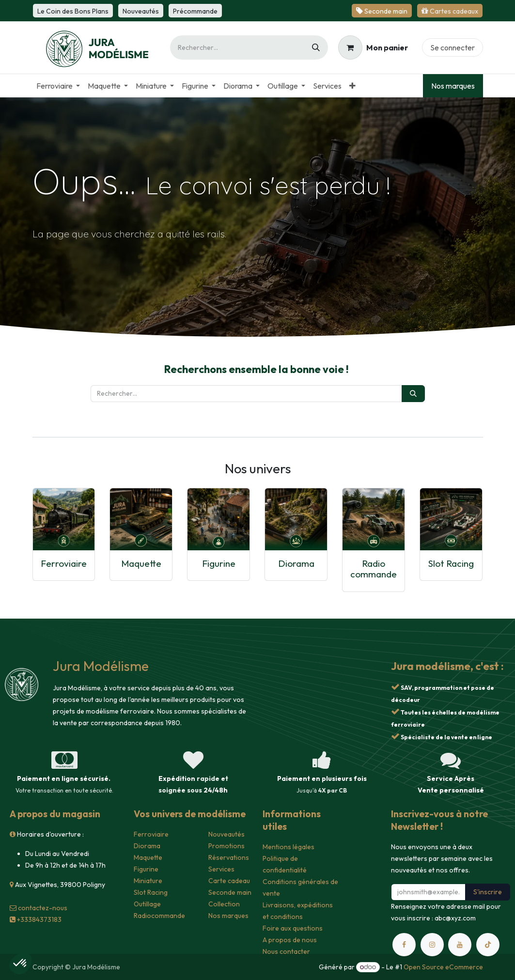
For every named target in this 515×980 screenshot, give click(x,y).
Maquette (141, 563)
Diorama (296, 563)
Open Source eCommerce (443, 967)
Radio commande (374, 569)
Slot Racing (451, 563)
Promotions (226, 846)
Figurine (219, 563)
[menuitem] (58, 86)
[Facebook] (404, 945)
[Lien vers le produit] (64, 519)
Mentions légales (289, 847)
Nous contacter (286, 951)
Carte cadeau (229, 881)
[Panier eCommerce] (373, 47)
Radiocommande (159, 916)
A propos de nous (290, 940)
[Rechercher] (316, 47)
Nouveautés (226, 834)
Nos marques (453, 86)
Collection (224, 904)
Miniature (148, 881)
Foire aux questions (293, 928)
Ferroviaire (64, 563)
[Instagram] (432, 945)
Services (221, 869)
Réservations (229, 857)
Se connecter (453, 47)
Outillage (147, 904)
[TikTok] (488, 945)
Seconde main (230, 892)
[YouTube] (460, 945)
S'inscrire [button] (488, 892)
